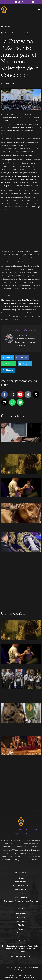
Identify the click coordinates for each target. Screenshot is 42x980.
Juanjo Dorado (9, 84)
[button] (39, 9)
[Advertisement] (21, 589)
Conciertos (8, 26)
